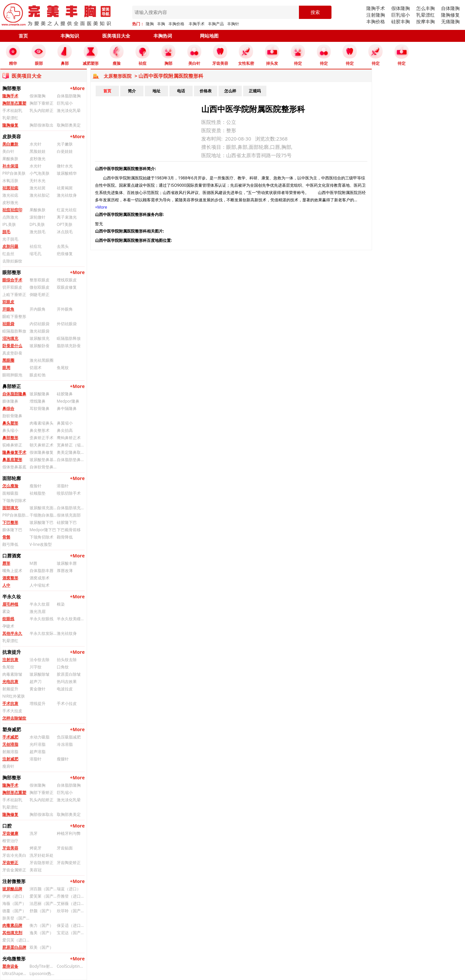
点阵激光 (10, 217)
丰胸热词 (163, 36)
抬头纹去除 (67, 660)
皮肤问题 (10, 246)
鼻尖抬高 (65, 430)
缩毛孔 (36, 254)
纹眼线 (8, 619)
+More (77, 88)
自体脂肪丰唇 (42, 571)
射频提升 (10, 689)
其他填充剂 (12, 933)
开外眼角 (65, 309)
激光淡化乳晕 (69, 110)
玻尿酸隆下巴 (42, 522)
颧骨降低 (65, 537)
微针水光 (65, 166)
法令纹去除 (40, 660)
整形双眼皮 (40, 280)
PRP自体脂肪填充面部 (16, 515)
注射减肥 (10, 759)
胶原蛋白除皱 (69, 674)
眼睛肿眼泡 (12, 375)
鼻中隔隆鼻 (67, 408)
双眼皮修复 (67, 287)
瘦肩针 (8, 766)
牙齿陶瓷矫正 (69, 863)
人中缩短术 (40, 585)
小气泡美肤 (40, 173)
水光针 (36, 144)
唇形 (6, 563)
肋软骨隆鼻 (12, 416)
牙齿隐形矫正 (42, 863)
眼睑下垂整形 (14, 316)
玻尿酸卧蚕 (40, 346)
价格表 (206, 91)
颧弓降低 (10, 544)
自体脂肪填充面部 (70, 508)
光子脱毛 (10, 239)
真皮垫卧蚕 (12, 353)
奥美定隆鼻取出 (70, 452)
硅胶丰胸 (401, 21)
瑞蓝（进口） (69, 889)
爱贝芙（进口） (16, 940)
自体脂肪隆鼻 (14, 394)
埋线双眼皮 (67, 280)
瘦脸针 (36, 486)
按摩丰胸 (425, 21)
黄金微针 (38, 689)
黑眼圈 (8, 360)
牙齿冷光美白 (14, 855)
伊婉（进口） (14, 896)
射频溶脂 (10, 752)
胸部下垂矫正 (42, 103)
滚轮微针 (38, 217)
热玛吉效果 (67, 682)
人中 (6, 585)
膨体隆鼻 (10, 401)
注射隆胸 (376, 15)
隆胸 (150, 24)
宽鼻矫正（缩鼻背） (70, 445)
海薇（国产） (14, 903)
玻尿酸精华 (67, 173)
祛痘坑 (36, 246)
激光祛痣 (10, 195)
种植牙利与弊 (69, 833)
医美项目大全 (116, 36)
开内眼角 (38, 309)
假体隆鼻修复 (42, 452)
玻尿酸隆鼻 (40, 394)
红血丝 (8, 254)
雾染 (6, 611)
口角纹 (63, 667)
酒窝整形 (10, 578)
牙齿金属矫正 (14, 870)
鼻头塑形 (10, 423)
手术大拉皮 (12, 711)
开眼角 (8, 309)
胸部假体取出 (42, 125)
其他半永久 (12, 633)
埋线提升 (38, 703)
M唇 (33, 563)
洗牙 (34, 833)
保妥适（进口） (70, 925)
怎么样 (230, 91)
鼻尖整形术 (40, 430)
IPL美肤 (9, 224)
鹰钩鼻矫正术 (69, 438)
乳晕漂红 (425, 15)
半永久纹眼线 (42, 619)
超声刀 (36, 682)
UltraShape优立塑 (16, 974)
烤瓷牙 (36, 848)
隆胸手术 (376, 8)
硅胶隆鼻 (65, 394)
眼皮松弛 (38, 375)
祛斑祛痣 (10, 188)
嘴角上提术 (12, 571)
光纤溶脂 (38, 744)
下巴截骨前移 (69, 530)
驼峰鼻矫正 (12, 445)
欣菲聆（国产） (70, 911)
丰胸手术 (197, 24)
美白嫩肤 (10, 144)
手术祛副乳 (12, 110)
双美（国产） (42, 947)
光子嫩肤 (65, 144)
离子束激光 (67, 217)
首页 (23, 36)
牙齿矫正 (10, 863)
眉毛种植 (10, 604)
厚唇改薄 (65, 571)
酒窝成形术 (40, 578)
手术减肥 (10, 737)
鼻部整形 (10, 438)
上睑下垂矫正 (14, 294)
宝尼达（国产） (70, 933)
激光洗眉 (38, 611)
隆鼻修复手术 (14, 452)
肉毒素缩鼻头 (42, 423)
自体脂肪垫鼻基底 (70, 460)
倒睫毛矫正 (40, 294)
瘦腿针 (63, 759)
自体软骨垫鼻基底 (43, 467)
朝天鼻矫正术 (42, 445)
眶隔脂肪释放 (14, 331)
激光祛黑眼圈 (42, 360)
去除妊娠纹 (12, 261)
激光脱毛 (38, 232)
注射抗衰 (10, 660)
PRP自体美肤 (14, 173)
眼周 (6, 368)
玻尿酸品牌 (12, 889)
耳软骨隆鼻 (40, 408)
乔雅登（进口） (70, 896)
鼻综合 (8, 408)
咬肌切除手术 (69, 493)
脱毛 (6, 232)
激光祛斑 (38, 188)
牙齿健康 (10, 833)
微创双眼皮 (40, 287)
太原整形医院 (118, 76)
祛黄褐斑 (65, 188)
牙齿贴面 (65, 848)
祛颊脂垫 (38, 493)
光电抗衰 (10, 682)
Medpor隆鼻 (68, 401)
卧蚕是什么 (12, 346)
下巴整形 (10, 522)
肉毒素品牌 (12, 925)
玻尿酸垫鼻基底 (43, 460)
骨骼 (6, 537)
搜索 (315, 12)
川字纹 (36, 667)
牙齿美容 (10, 848)
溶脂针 (63, 486)
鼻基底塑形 (12, 460)
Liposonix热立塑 (43, 974)
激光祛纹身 (67, 195)
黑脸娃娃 (38, 151)
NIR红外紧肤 (14, 696)
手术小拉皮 (67, 703)
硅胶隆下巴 (67, 522)
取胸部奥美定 (69, 125)
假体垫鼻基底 (14, 467)
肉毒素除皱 (12, 674)
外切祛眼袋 (67, 324)
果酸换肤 (10, 159)
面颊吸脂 (10, 493)
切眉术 (36, 368)
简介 (132, 91)
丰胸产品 (216, 24)
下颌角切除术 (14, 500)
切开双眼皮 (12, 287)
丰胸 (161, 24)
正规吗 (255, 91)
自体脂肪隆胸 (69, 96)
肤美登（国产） (16, 918)
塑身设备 (10, 966)
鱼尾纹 (63, 368)
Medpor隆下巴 (43, 530)
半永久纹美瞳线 (70, 619)
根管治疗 (10, 841)
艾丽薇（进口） (70, 903)
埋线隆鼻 (38, 401)
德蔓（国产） (14, 911)
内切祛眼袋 (40, 324)
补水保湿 (10, 166)
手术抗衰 (10, 703)
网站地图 (209, 36)
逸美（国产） (42, 933)
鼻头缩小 (10, 430)
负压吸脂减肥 (69, 737)
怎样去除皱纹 (14, 718)
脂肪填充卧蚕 (69, 346)
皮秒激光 (38, 159)
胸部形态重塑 (14, 103)
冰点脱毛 (65, 232)
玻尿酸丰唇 (67, 563)
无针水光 (38, 181)
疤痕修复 (65, 254)
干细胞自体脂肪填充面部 (43, 515)
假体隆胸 (401, 8)
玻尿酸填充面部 (43, 508)
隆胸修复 (450, 15)
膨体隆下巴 (12, 530)
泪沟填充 (10, 338)
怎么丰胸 (425, 8)
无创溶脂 (10, 744)
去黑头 (63, 246)
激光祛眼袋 (40, 331)
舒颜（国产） (42, 911)
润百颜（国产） (43, 889)
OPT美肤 (65, 224)
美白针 (8, 151)
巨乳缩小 (401, 15)
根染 (61, 604)
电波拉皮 (65, 689)
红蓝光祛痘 (67, 210)
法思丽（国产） (43, 903)
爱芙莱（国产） (43, 896)
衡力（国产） (42, 925)
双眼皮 (8, 302)
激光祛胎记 (40, 195)
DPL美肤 (37, 224)
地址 (156, 91)
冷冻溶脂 (65, 744)
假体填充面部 (69, 515)
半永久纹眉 (40, 604)
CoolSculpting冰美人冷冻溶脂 (70, 966)
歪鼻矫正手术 (42, 438)
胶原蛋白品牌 (14, 947)
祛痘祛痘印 (12, 210)
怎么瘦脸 (10, 486)
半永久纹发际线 (43, 633)
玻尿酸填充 (40, 338)
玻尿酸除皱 (40, 674)
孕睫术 (8, 626)
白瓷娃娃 (65, 151)
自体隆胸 (450, 8)
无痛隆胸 (450, 21)
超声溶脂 (38, 752)
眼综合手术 (12, 280)
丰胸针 (233, 24)
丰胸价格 (176, 24)
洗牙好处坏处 (42, 855)
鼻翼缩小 (65, 423)
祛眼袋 (8, 324)
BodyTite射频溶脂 (43, 966)
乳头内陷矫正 (42, 110)
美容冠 (36, 870)
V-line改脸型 (41, 544)
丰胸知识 (70, 36)
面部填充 (10, 508)
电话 (181, 91)
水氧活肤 (10, 181)
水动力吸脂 (40, 737)
